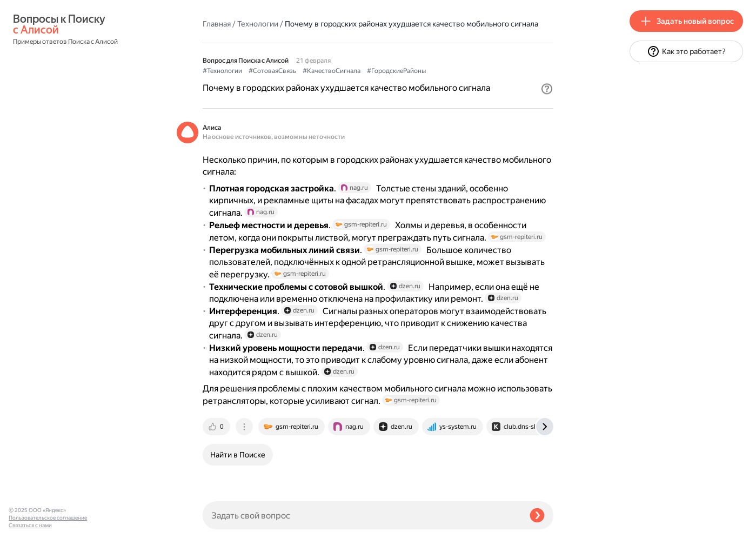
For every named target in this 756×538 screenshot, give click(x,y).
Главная (217, 24)
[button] (547, 89)
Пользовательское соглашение (48, 518)
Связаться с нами (30, 525)
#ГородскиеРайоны (396, 71)
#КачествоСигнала (332, 71)
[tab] (217, 427)
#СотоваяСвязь (272, 71)
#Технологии (222, 71)
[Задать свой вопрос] (362, 515)
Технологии (258, 24)
